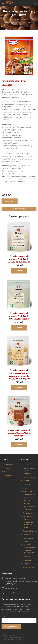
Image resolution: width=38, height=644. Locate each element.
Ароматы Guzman (30, 531)
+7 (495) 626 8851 (12, 593)
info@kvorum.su (11, 588)
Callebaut (26, 484)
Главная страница (13, 20)
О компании (8, 464)
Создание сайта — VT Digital (13, 640)
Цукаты (26, 564)
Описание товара (19, 209)
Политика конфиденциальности (14, 637)
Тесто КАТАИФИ (29, 567)
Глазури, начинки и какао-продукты (29, 471)
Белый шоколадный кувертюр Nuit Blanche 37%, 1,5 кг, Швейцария (19, 259)
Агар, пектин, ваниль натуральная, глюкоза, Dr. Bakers (28, 522)
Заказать (10, 201)
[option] (19, 56)
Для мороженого (29, 513)
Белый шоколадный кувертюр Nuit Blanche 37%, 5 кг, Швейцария (19, 316)
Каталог (25, 20)
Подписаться (11, 627)
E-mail (3, 616)
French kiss (27, 556)
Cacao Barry (28, 481)
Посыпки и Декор (29, 477)
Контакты (7, 475)
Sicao (25, 488)
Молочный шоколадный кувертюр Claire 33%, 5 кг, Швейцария (19, 433)
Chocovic (26, 535)
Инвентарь (27, 560)
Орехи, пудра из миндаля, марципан (29, 501)
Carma (25, 464)
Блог (6, 472)
